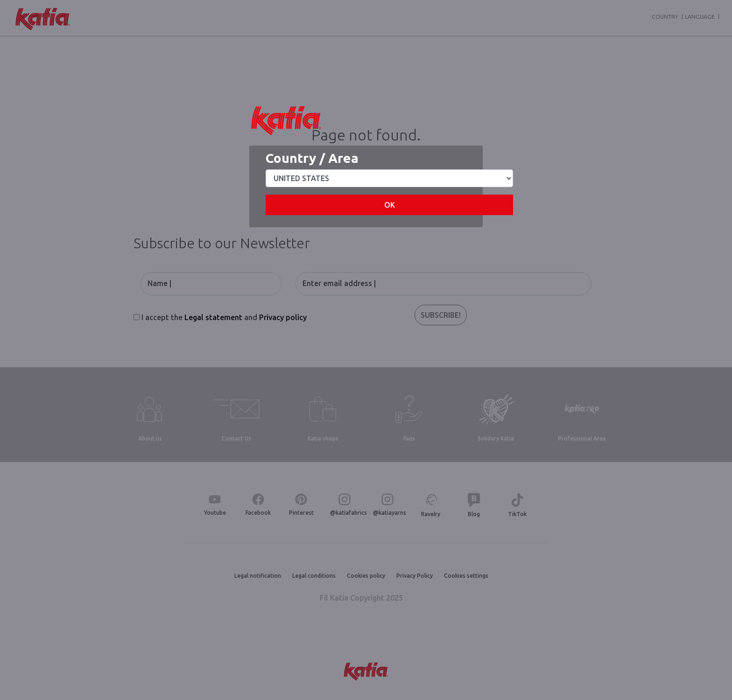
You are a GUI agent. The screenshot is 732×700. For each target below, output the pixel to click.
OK (390, 205)
